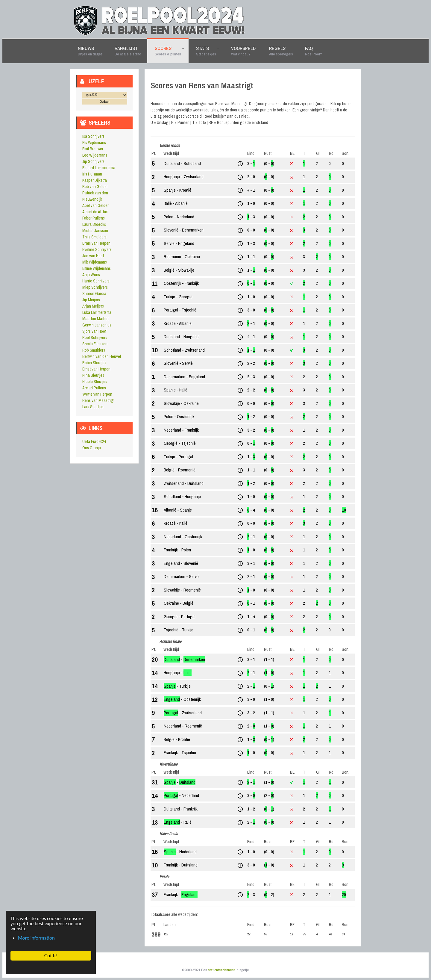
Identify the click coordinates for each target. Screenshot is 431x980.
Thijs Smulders (94, 237)
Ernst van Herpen (96, 369)
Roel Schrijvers (95, 338)
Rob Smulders (94, 350)
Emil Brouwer (93, 149)
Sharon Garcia (94, 294)
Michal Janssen (95, 231)
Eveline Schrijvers (97, 249)
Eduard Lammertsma (99, 168)
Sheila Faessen (95, 344)
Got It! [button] (51, 956)
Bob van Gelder (95, 187)
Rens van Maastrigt (98, 400)
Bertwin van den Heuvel (102, 356)
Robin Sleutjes (94, 363)
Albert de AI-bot (95, 212)
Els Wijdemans (94, 143)
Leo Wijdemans (95, 155)
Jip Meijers (91, 300)
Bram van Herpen (96, 243)
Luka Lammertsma (97, 312)
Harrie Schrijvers (96, 281)
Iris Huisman (92, 174)
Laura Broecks (94, 224)
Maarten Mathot (95, 319)
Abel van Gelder (95, 205)
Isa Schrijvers (93, 136)
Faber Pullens (94, 218)
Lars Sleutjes (93, 407)
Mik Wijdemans (95, 262)
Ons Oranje (92, 448)
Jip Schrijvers (93, 161)
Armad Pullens (94, 388)
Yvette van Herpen (97, 394)
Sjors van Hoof (94, 331)
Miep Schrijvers (95, 287)
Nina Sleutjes (93, 375)
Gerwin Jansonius (97, 325)
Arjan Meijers (93, 306)
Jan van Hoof (93, 256)
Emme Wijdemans (97, 268)
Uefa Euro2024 (94, 441)
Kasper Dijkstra (95, 180)
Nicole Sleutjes (95, 382)
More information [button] (36, 938)
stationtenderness (222, 970)
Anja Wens (91, 275)
